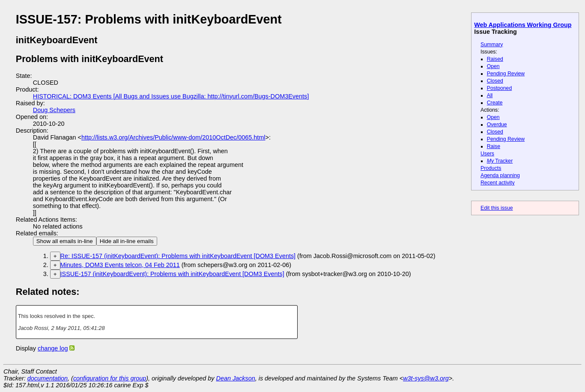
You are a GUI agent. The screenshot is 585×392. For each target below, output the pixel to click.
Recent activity (498, 183)
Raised (495, 59)
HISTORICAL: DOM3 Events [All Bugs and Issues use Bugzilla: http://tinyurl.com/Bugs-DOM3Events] (171, 96)
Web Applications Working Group (523, 25)
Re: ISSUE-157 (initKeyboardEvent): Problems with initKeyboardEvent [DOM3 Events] (178, 256)
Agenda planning (500, 175)
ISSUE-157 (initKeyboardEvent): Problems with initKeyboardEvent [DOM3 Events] (172, 274)
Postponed (500, 88)
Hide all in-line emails (127, 241)
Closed (495, 81)
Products (491, 168)
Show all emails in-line (65, 241)
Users (487, 154)
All (490, 95)
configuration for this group (110, 378)
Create (495, 103)
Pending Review (506, 74)
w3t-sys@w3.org (426, 378)
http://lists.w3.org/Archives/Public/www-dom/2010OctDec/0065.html (173, 137)
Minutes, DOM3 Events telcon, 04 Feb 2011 (120, 265)
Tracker (500, 161)
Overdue (497, 125)
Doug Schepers (54, 110)
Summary (492, 45)
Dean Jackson (236, 378)
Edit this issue (497, 208)
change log (53, 348)
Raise (494, 146)
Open (493, 66)
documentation (48, 378)
